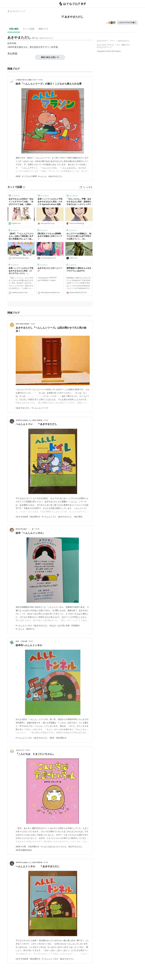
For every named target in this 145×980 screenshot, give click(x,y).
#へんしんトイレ (49, 517)
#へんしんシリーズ (40, 408)
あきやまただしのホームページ (50, 269)
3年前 (41, 80)
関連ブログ (43, 29)
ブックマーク (14, 196)
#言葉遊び (75, 626)
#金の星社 (78, 517)
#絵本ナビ (30, 629)
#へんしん (43, 176)
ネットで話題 (29, 29)
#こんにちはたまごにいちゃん (54, 847)
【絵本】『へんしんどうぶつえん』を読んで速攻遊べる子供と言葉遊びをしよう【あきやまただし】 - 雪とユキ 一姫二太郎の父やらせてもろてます (21, 236)
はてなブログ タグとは (105, 45)
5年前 (31, 641)
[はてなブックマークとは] (24, 187)
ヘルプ (118, 45)
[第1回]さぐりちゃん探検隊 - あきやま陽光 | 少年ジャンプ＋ (50, 236)
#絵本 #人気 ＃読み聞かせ (27, 847)
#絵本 (18, 176)
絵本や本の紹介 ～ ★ (25, 529)
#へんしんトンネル (24, 626)
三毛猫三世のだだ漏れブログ (26, 80)
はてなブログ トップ (16, 11)
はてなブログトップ (104, 47)
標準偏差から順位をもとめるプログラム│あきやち (79, 269)
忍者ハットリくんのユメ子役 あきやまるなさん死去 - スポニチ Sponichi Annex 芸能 (50, 202)
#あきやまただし (56, 176)
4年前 (46, 420)
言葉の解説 (14, 29)
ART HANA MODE (22, 324)
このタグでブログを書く (127, 23)
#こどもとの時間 (29, 176)
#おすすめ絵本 (22, 517)
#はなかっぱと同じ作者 (60, 626)
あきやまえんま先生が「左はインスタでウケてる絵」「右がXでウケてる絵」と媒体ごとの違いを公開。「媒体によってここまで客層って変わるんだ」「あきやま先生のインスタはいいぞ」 (21, 202)
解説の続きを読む (50, 57)
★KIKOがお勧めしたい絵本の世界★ (29, 420)
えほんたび (20, 750)
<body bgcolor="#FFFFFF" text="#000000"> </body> (47, 279)
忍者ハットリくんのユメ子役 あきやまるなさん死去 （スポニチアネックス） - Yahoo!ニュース (21, 271)
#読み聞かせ (35, 517)
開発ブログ (126, 45)
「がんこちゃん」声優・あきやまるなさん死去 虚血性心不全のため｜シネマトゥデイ (79, 202)
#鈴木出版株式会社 (24, 850)
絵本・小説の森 (21, 641)
